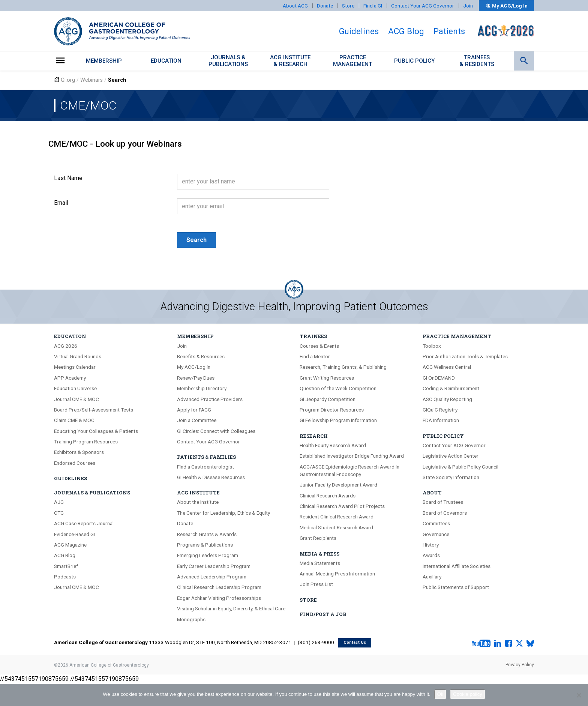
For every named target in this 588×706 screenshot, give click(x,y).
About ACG (295, 6)
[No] (579, 695)
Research (314, 436)
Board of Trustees (443, 502)
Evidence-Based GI (74, 534)
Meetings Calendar (75, 367)
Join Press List (316, 584)
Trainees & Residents (477, 61)
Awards (431, 555)
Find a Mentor (315, 356)
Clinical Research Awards (328, 496)
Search (196, 240)
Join (468, 6)
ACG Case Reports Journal (84, 523)
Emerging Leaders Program (208, 555)
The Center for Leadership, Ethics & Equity (223, 513)
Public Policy (415, 61)
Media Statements (320, 563)
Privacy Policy (520, 665)
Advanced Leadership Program (212, 577)
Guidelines (359, 31)
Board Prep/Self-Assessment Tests (94, 410)
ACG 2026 (66, 346)
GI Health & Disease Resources (211, 477)
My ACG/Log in (194, 367)
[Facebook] (508, 644)
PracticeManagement (352, 61)
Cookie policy (467, 694)
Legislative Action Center (451, 456)
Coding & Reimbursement (451, 388)
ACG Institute (198, 493)
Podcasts (65, 577)
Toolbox (432, 346)
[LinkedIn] (498, 644)
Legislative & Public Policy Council (460, 467)
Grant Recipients (318, 538)
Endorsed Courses (75, 463)
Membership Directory (202, 388)
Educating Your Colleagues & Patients (96, 431)
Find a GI (373, 6)
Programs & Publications (205, 545)
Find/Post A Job (323, 614)
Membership (104, 61)
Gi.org (68, 80)
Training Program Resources (86, 442)
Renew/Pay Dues (196, 378)
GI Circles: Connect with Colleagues (216, 431)
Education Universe (75, 388)
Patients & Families (206, 457)
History (431, 545)
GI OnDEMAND (439, 378)
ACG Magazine (70, 545)
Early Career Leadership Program (214, 566)
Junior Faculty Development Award (338, 485)
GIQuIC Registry (440, 410)
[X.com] (519, 644)
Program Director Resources (332, 410)
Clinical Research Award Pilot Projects (342, 506)
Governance (436, 534)
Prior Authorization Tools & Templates (465, 356)
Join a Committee (197, 420)
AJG (59, 502)
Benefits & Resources (201, 356)
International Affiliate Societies (457, 566)
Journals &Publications (228, 61)
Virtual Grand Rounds (78, 356)
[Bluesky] (530, 644)
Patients (449, 31)
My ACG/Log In (506, 6)
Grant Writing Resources (327, 378)
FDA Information (441, 420)
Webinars (91, 80)
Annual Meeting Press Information (337, 574)
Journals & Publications (92, 493)
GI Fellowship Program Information (338, 420)
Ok (440, 694)
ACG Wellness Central (447, 367)
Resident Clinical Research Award (337, 517)
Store (348, 6)
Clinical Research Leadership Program (219, 587)
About (432, 493)
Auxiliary (432, 577)
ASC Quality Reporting (447, 399)
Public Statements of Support (456, 587)
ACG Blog (406, 31)
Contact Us (355, 642)
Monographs (191, 619)
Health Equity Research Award (333, 445)
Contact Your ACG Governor (423, 6)
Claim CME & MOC (74, 420)
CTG (59, 513)
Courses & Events (319, 346)
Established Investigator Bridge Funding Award (352, 456)
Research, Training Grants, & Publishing (343, 367)
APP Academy (70, 378)
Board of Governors (445, 513)
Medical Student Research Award (336, 527)
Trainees (313, 336)
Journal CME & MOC (76, 399)
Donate (325, 6)
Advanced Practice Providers (210, 399)
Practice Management (457, 336)
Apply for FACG (194, 410)
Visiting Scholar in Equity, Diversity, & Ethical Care (231, 608)
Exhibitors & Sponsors (79, 452)
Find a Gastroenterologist (205, 467)
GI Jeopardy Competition (328, 399)
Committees (436, 523)
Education (166, 61)
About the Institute (198, 502)
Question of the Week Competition (338, 388)
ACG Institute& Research (290, 61)
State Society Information (451, 477)
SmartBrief (66, 566)
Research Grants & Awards (207, 534)
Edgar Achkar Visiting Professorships (219, 598)
